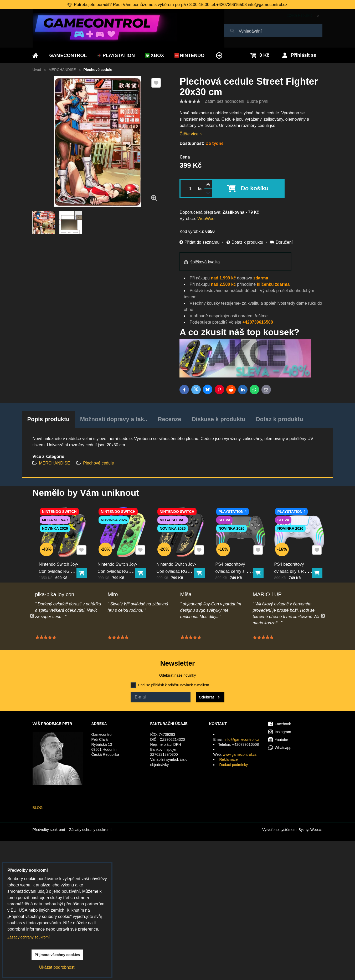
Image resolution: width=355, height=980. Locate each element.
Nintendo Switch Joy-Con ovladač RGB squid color (119, 561)
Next (323, 616)
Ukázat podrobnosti (57, 967)
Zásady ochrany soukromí (90, 830)
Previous (32, 616)
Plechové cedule (98, 463)
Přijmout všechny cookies (57, 955)
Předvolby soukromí (49, 830)
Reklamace (228, 759)
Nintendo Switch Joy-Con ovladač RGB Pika (60, 561)
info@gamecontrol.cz (242, 739)
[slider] (190, 101)
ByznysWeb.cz (311, 830)
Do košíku (255, 188)
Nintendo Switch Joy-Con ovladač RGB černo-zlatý (178, 561)
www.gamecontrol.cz (240, 754)
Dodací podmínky (233, 765)
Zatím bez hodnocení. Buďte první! (237, 101)
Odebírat (207, 697)
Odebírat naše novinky (177, 675)
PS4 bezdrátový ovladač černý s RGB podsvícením (237, 561)
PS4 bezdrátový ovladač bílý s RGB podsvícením (295, 561)
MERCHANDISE (54, 463)
